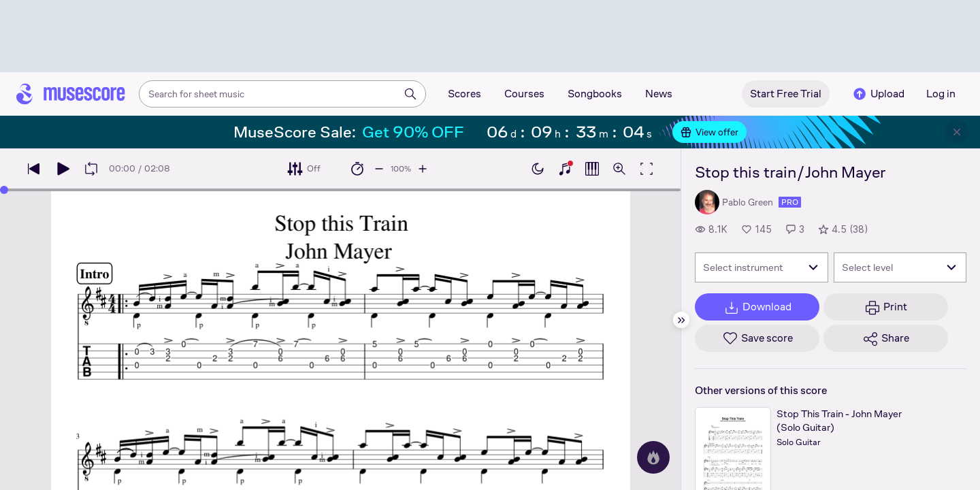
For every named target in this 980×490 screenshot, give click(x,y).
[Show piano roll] (592, 169)
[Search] (410, 94)
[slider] (4, 190)
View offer (709, 132)
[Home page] (71, 94)
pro (790, 202)
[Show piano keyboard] (565, 169)
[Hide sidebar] (681, 320)
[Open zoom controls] (619, 169)
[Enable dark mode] (538, 169)
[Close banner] (957, 132)
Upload (878, 94)
